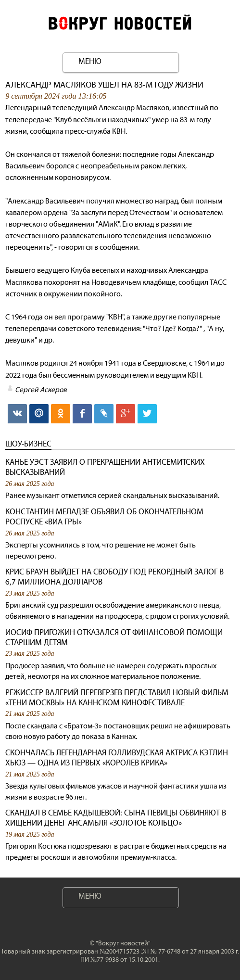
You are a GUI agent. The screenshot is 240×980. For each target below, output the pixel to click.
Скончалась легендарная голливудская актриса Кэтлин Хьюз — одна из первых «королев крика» (117, 758)
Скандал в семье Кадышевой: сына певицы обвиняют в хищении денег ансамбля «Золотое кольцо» (116, 818)
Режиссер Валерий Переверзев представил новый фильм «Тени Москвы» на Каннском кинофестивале (117, 698)
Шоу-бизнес (28, 444)
